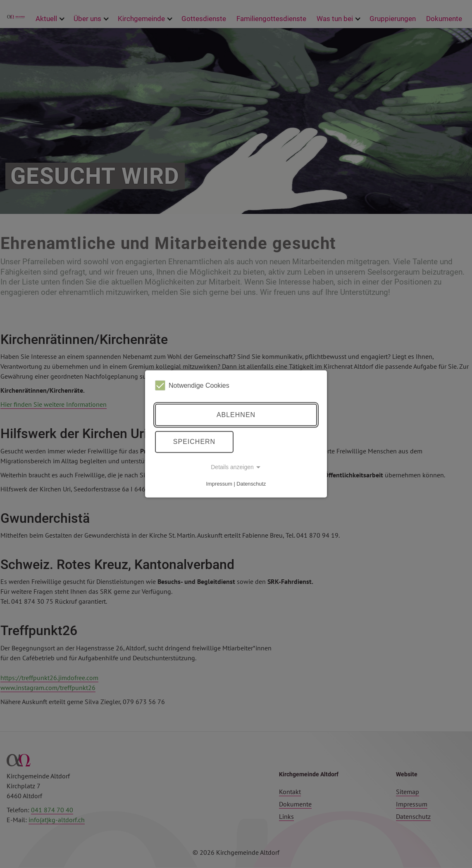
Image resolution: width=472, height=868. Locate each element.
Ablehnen (236, 415)
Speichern (194, 442)
